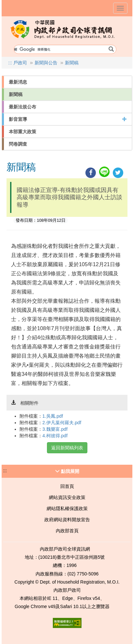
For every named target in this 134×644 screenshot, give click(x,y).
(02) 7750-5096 (83, 574)
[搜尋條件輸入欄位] (65, 49)
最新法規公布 (22, 107)
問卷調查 (18, 144)
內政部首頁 (67, 531)
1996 (72, 565)
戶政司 (20, 63)
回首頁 (67, 486)
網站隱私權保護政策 (67, 508)
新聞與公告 (46, 63)
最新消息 (18, 82)
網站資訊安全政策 (67, 497)
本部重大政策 (22, 132)
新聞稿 (72, 63)
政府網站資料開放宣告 (67, 520)
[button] (67, 471)
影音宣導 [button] (68, 119)
